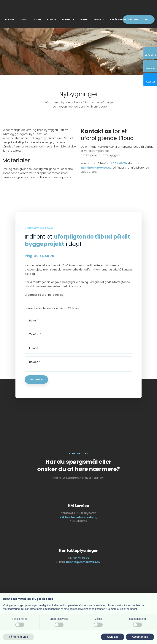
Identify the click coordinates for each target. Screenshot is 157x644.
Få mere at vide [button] (18, 637)
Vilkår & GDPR (118, 19)
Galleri (84, 19)
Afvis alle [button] (113, 637)
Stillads (51, 19)
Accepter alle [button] (140, 637)
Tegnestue (68, 19)
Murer (23, 19)
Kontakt (99, 19)
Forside (10, 19)
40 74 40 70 (119, 163)
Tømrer (37, 19)
